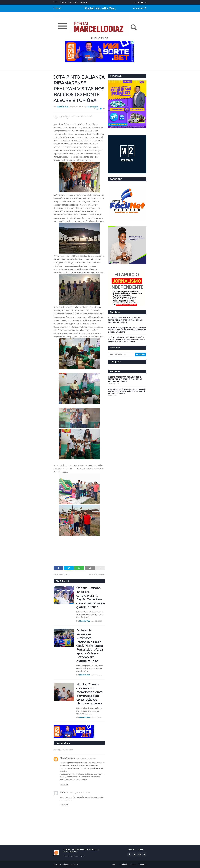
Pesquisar (139, 8)
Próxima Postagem (96, 574)
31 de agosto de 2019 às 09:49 (86, 758)
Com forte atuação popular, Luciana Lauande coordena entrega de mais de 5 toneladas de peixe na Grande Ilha (127, 330)
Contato (133, 864)
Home (114, 864)
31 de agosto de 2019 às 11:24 (80, 793)
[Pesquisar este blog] (122, 354)
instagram (143, 864)
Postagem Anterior (62, 574)
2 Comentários (92, 107)
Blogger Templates (71, 864)
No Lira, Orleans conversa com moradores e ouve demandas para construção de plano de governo (89, 694)
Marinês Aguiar (68, 758)
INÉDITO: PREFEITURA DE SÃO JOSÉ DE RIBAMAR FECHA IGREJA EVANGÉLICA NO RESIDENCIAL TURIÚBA (125, 320)
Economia (73, 2)
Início (56, 2)
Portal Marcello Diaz (100, 8)
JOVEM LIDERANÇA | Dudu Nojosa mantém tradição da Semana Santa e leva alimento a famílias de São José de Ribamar (126, 339)
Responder (64, 784)
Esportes (83, 2)
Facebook (123, 864)
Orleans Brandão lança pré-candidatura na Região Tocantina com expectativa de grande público (91, 597)
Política (63, 2)
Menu (59, 8)
